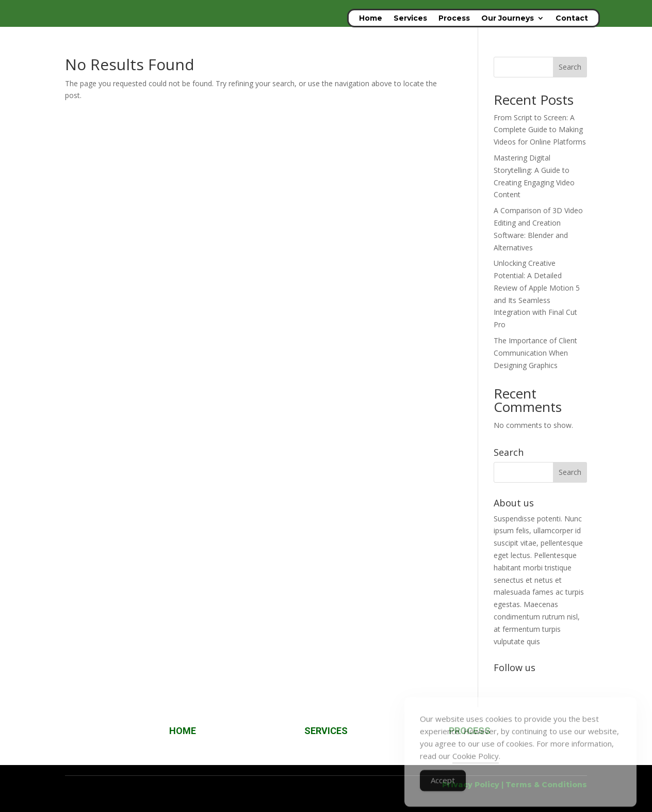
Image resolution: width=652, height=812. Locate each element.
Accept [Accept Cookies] (443, 790)
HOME (183, 731)
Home (371, 19)
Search (570, 67)
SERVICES (326, 731)
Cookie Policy (476, 766)
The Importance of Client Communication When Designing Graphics (535, 353)
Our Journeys (508, 19)
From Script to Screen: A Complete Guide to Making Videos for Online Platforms (540, 130)
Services (410, 19)
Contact (572, 19)
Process (454, 19)
